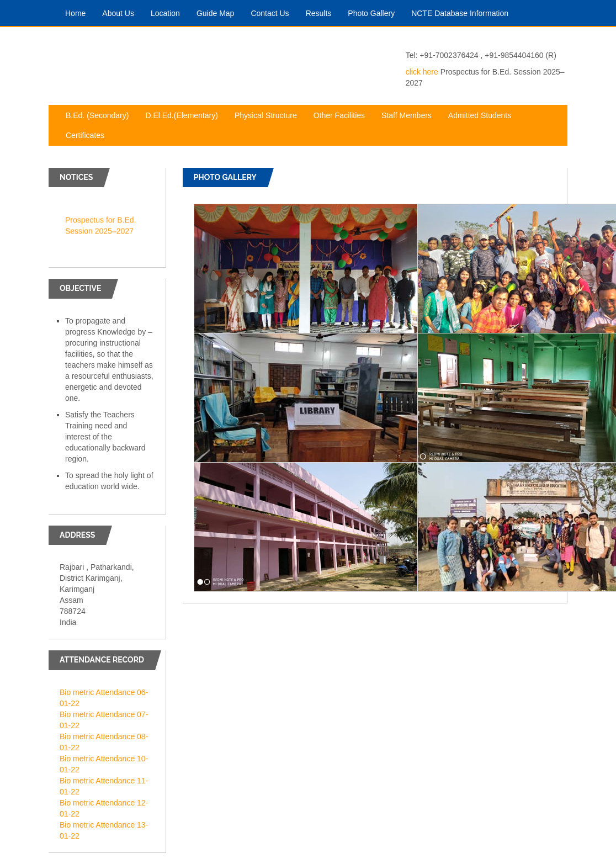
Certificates (89, 134)
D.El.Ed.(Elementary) (185, 115)
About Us (122, 12)
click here (422, 72)
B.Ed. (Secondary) (101, 115)
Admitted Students (484, 115)
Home (79, 12)
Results (323, 12)
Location (169, 12)
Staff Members (411, 115)
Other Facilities (343, 115)
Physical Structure (270, 115)
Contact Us (274, 12)
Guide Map (219, 12)
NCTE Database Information (464, 12)
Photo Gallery (375, 12)
